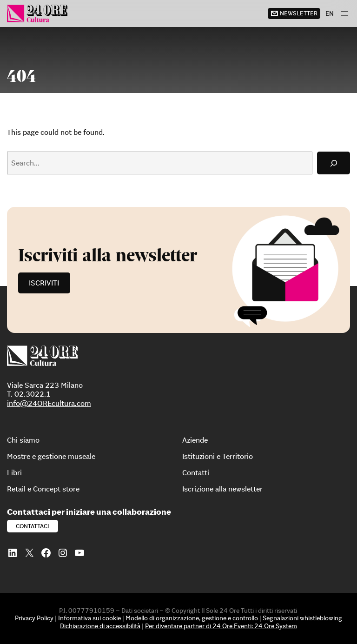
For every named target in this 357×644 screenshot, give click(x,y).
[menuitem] (330, 13)
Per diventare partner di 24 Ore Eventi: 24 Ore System (221, 626)
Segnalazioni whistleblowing (302, 618)
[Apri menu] (344, 13)
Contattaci (33, 526)
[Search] (334, 163)
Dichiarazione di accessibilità (100, 626)
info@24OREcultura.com (49, 403)
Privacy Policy (34, 618)
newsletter (299, 13)
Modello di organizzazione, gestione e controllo (192, 618)
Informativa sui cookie (89, 618)
